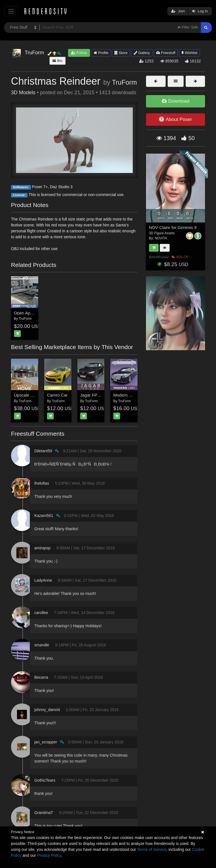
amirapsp (42, 548)
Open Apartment (29, 313)
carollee (41, 613)
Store (121, 53)
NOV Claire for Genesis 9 (173, 227)
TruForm (124, 82)
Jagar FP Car (93, 395)
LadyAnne (43, 580)
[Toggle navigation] (11, 11)
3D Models (23, 93)
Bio (57, 61)
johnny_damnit (47, 710)
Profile (101, 53)
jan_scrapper (46, 742)
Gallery (142, 53)
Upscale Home (28, 395)
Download (175, 101)
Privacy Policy (49, 855)
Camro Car (57, 395)
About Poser (175, 119)
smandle (42, 645)
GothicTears (45, 780)
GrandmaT (44, 813)
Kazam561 (44, 516)
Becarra (41, 677)
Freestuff (166, 53)
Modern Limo (126, 395)
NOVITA (161, 238)
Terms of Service (152, 849)
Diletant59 (43, 451)
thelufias (42, 483)
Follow (79, 53)
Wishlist (189, 53)
